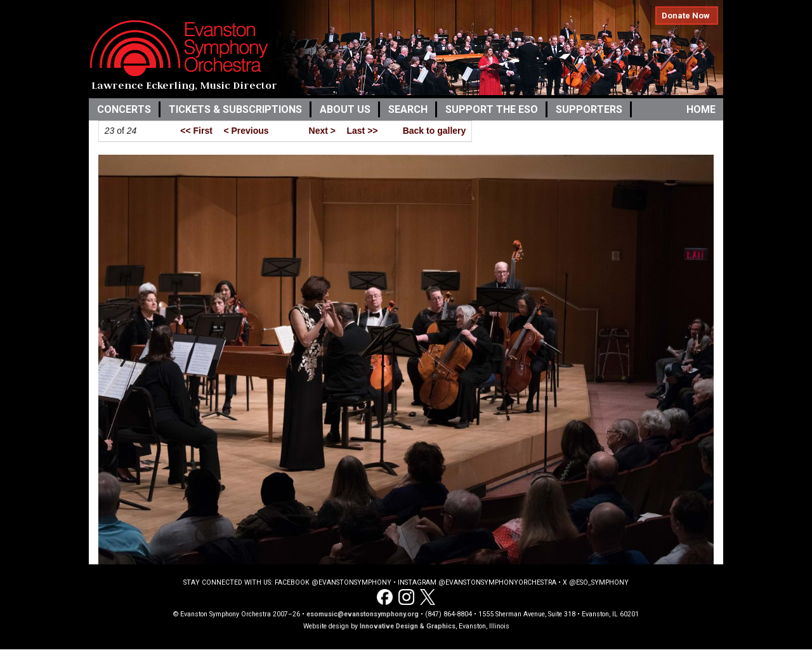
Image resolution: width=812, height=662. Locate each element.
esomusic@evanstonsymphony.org (363, 614)
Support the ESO (492, 109)
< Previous (246, 131)
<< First (196, 131)
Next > (322, 131)
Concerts (124, 109)
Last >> (362, 131)
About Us (345, 109)
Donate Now (686, 16)
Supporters (589, 109)
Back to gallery (435, 131)
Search (408, 109)
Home (701, 109)
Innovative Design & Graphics (408, 626)
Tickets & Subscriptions (235, 109)
